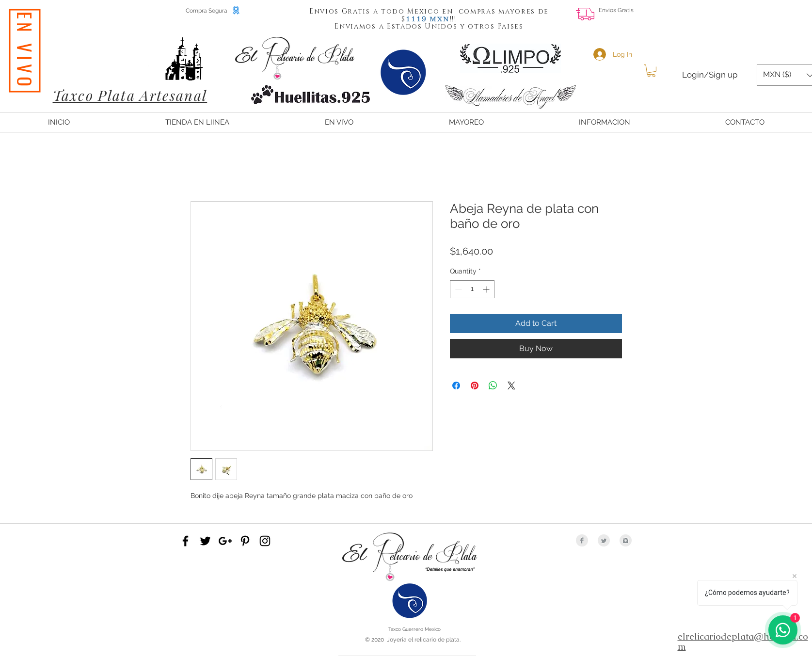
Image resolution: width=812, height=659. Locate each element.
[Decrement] (457, 289)
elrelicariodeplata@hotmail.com (743, 642)
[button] (416, 18)
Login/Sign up (710, 75)
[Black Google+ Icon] (225, 541)
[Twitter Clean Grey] (604, 540)
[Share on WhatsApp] (493, 386)
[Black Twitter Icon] (205, 541)
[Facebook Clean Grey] (582, 540)
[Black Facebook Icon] (185, 541)
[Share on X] (511, 386)
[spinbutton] (472, 289)
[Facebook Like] (730, 17)
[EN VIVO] (24, 51)
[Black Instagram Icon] (265, 541)
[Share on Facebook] (456, 386)
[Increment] (487, 289)
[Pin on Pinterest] (475, 386)
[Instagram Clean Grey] (626, 540)
